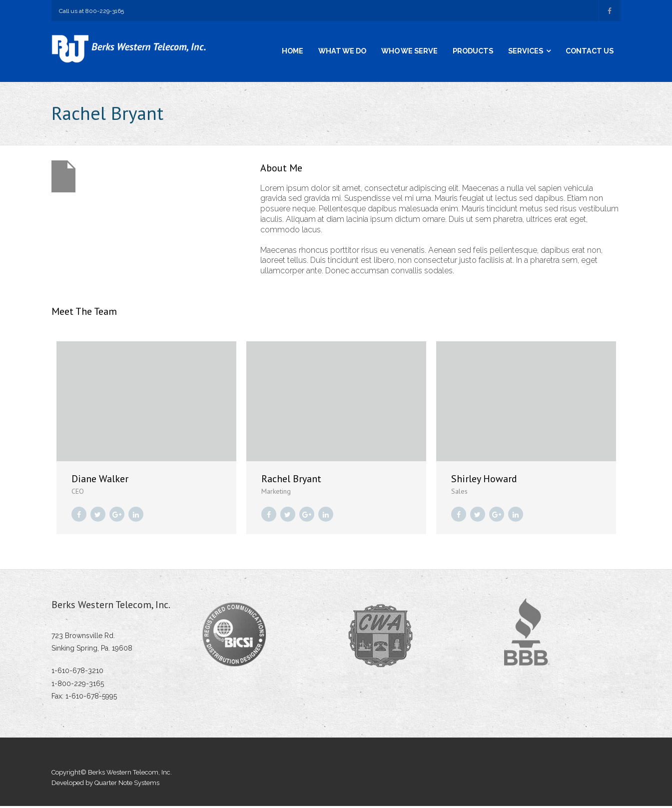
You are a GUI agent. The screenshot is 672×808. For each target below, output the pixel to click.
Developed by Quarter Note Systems (105, 784)
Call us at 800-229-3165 (91, 11)
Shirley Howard (484, 480)
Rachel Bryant (291, 480)
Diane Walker (100, 480)
